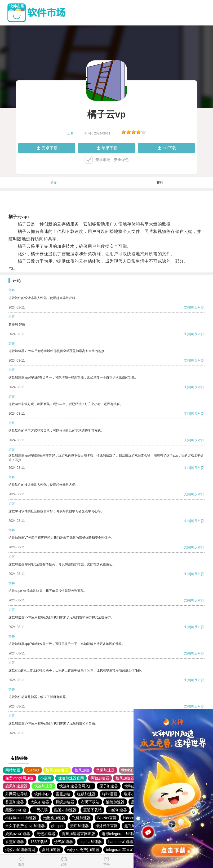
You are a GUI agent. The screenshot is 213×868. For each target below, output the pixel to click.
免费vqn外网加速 (19, 778)
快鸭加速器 (64, 842)
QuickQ (33, 770)
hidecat (129, 818)
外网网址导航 (16, 794)
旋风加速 (82, 770)
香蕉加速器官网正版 (78, 834)
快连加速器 (43, 786)
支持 (187, 307)
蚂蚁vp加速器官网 (20, 850)
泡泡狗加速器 (54, 818)
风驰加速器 (100, 778)
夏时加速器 (51, 850)
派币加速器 (79, 826)
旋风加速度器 (57, 770)
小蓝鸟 (46, 778)
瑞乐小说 (131, 794)
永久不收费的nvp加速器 (25, 826)
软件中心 (42, 794)
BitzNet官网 (107, 818)
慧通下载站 (92, 810)
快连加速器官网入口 (76, 786)
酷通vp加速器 (66, 810)
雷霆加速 (63, 794)
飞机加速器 (81, 818)
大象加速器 (40, 802)
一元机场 (40, 810)
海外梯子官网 (106, 826)
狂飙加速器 (86, 794)
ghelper (58, 826)
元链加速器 (46, 834)
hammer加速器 (121, 842)
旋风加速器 (125, 778)
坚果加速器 (105, 770)
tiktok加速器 (131, 770)
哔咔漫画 (110, 794)
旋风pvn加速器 (18, 834)
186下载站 (39, 842)
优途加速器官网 (71, 778)
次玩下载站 (90, 802)
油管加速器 (115, 802)
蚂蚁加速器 (65, 802)
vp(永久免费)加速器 (83, 850)
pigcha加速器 (90, 842)
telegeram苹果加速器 (123, 850)
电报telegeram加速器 (119, 834)
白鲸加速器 (118, 810)
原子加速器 (109, 786)
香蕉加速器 (15, 802)
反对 (198, 307)
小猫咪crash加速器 (21, 818)
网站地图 (13, 770)
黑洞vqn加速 (16, 810)
